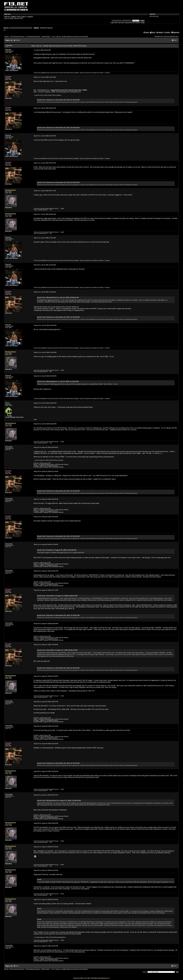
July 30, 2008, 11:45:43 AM (45, 265)
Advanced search (46, 28)
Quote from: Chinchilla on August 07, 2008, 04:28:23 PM (57, 596)
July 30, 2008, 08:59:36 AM (45, 214)
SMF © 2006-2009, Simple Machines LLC (98, 978)
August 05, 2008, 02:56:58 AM (46, 517)
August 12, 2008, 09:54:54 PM (46, 823)
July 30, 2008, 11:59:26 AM (45, 292)
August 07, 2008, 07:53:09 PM (46, 645)
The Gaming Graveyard (33, 37)
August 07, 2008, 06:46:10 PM (46, 624)
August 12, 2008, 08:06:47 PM (46, 795)
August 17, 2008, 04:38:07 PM (46, 946)
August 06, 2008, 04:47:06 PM (46, 544)
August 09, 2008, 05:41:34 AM (46, 726)
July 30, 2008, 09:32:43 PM (45, 424)
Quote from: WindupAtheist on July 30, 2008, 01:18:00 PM (58, 381)
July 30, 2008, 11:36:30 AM (45, 238)
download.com (76, 92)
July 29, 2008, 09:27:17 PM (45, 191)
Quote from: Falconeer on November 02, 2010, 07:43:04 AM (58, 100)
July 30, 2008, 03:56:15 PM (45, 403)
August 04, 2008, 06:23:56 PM (46, 499)
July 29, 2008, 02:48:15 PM (45, 163)
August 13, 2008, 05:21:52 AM (46, 900)
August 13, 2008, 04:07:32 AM (46, 847)
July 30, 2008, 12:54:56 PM (45, 325)
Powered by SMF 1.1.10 (80, 978)
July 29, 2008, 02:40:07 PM (45, 136)
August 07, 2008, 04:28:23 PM (46, 571)
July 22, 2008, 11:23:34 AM (45, 77)
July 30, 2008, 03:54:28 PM (45, 376)
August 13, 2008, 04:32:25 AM (46, 870)
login (23, 17)
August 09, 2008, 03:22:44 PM (46, 744)
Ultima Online (46, 37)
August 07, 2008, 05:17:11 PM (46, 590)
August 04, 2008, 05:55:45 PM (46, 447)
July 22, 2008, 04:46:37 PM (45, 108)
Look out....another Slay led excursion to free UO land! (72, 37)
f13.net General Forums (17, 37)
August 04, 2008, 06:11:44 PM (46, 471)
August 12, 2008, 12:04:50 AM (46, 771)
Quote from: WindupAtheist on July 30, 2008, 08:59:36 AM (58, 297)
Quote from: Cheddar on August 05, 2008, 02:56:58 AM (57, 550)
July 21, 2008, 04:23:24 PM (42, 50)
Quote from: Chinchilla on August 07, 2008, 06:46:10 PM (57, 650)
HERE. (85, 90)
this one (59, 874)
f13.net (7, 37)
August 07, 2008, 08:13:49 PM (46, 676)
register (30, 17)
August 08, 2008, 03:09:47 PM (46, 702)
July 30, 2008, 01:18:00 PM (45, 352)
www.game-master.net (41, 58)
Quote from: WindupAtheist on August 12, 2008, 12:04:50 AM (59, 800)
